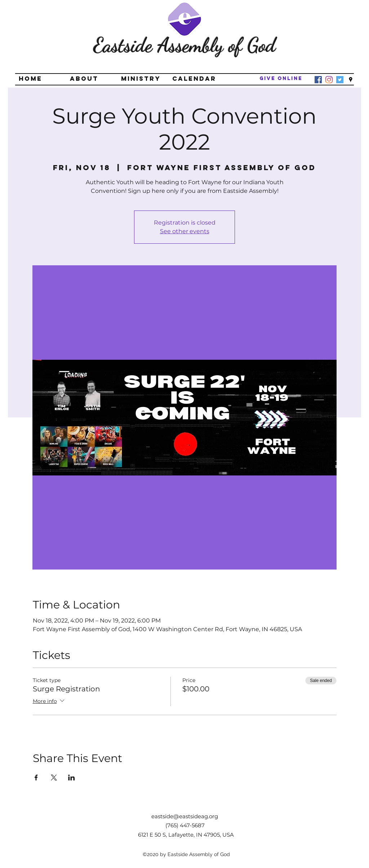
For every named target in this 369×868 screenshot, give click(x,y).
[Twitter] (340, 80)
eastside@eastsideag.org (185, 816)
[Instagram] (329, 80)
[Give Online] (281, 79)
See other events (185, 231)
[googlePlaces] (351, 80)
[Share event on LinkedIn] (72, 778)
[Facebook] (318, 80)
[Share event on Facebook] (36, 778)
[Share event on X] (54, 778)
